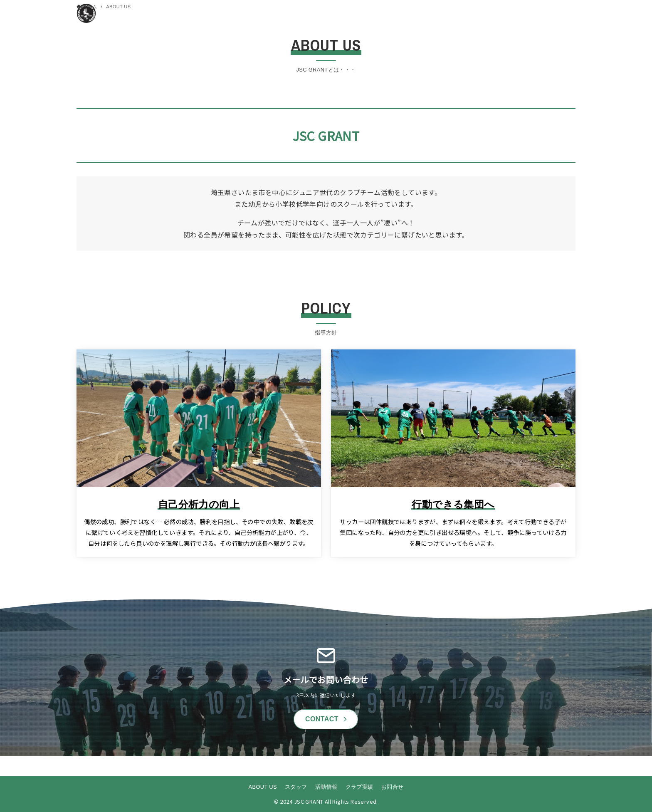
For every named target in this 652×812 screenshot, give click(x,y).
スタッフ (296, 787)
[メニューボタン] (551, 13)
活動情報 (326, 787)
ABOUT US (263, 787)
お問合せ (393, 787)
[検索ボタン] (567, 13)
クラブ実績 (359, 787)
